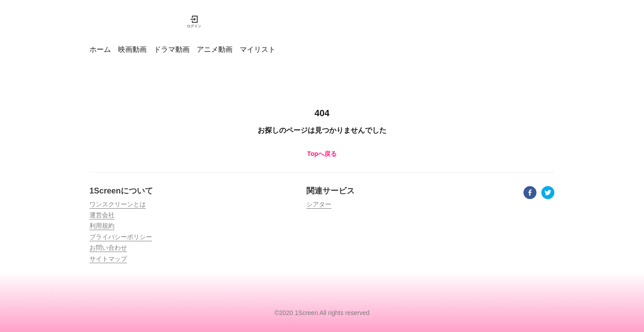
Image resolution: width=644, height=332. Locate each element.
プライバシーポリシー (121, 237)
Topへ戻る (322, 154)
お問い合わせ (108, 248)
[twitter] (548, 194)
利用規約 (102, 226)
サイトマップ (108, 259)
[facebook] (530, 194)
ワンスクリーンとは (118, 204)
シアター (319, 204)
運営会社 (102, 215)
